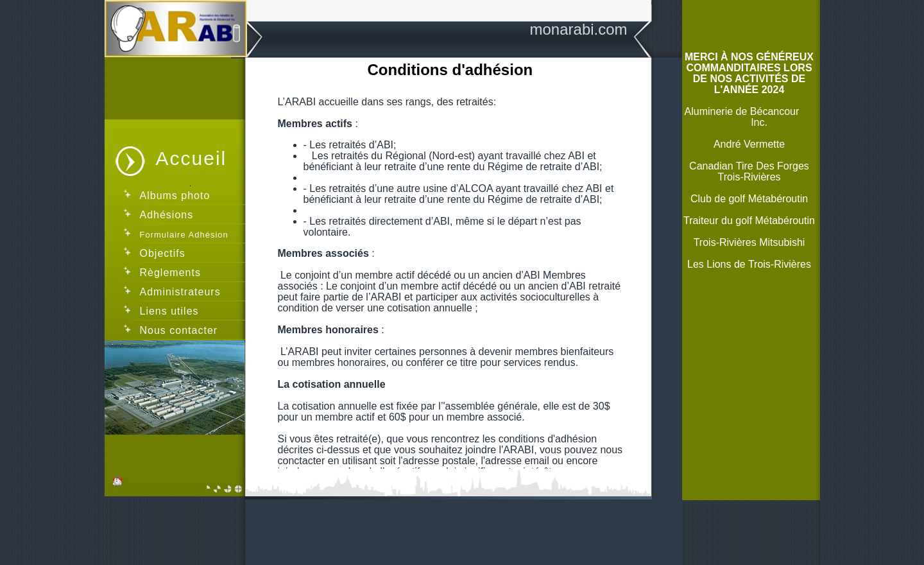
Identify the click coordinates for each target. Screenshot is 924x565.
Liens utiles (169, 311)
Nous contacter (179, 330)
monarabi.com (579, 30)
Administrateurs (180, 292)
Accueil (192, 158)
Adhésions (167, 215)
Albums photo (175, 196)
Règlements (172, 273)
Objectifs (163, 253)
